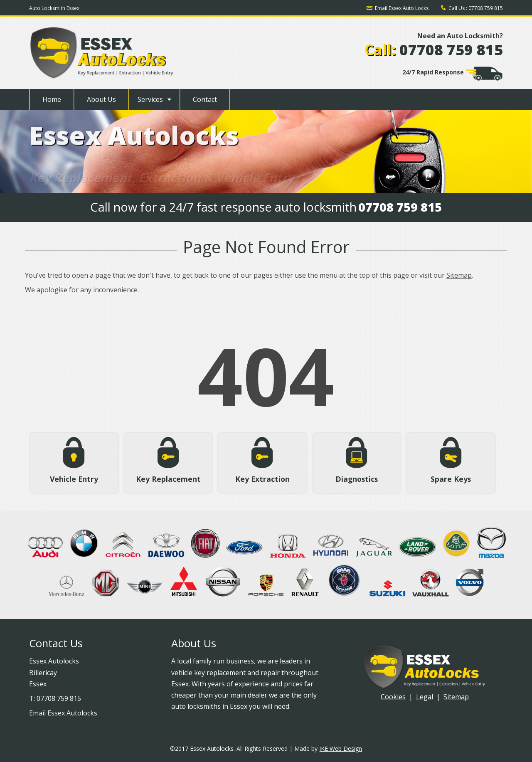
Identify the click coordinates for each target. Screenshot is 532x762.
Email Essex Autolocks (63, 713)
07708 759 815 (486, 8)
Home (52, 99)
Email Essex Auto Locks (402, 8)
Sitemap (459, 275)
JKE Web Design (341, 748)
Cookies (393, 697)
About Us (101, 99)
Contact (205, 99)
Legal (425, 697)
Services (150, 99)
